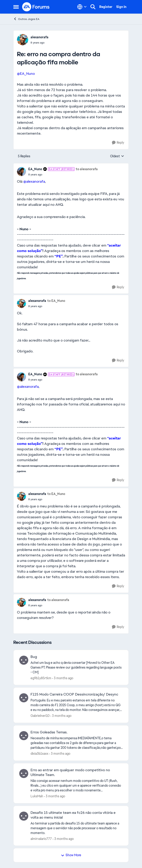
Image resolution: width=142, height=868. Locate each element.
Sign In (121, 7)
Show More (71, 855)
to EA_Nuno (56, 301)
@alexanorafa (34, 181)
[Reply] (118, 143)
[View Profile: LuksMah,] (24, 773)
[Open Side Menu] (16, 7)
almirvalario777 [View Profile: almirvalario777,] (41, 839)
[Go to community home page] (36, 7)
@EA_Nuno (26, 74)
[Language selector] (82, 7)
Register (106, 7)
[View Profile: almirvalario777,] (24, 816)
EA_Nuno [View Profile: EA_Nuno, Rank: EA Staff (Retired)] (35, 169)
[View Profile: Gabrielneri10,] (24, 698)
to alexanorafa (87, 169)
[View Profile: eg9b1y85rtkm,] (24, 660)
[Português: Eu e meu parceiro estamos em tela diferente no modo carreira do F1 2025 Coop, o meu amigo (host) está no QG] (77, 705)
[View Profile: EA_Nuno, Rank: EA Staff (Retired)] (21, 172)
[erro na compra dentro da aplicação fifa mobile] (39, 43)
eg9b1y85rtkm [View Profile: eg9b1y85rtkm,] (41, 678)
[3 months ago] (63, 678)
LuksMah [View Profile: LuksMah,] (37, 796)
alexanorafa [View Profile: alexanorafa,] (39, 37)
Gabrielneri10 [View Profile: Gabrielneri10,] (40, 716)
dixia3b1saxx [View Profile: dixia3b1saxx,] (39, 754)
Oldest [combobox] (117, 156)
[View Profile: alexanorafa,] (23, 40)
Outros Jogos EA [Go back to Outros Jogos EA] (26, 19)
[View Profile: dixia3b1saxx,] (24, 736)
